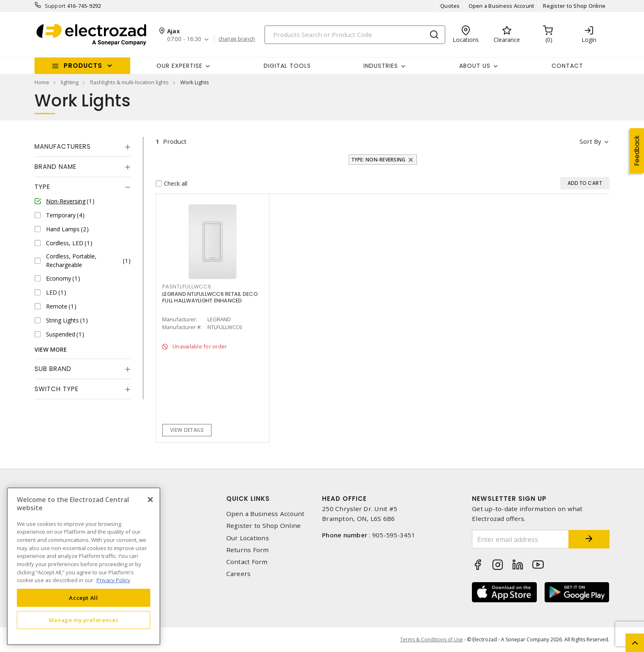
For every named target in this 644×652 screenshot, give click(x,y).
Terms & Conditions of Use (431, 639)
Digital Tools (287, 66)
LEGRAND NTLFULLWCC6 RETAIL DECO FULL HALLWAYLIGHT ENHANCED (210, 297)
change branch (237, 39)
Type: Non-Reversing (378, 160)
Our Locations (248, 538)
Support (55, 6)
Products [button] (83, 66)
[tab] (83, 147)
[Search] (355, 35)
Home (42, 82)
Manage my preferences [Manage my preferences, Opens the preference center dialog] (84, 620)
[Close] (150, 500)
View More (51, 349)
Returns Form (248, 550)
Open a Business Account (502, 6)
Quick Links (248, 499)
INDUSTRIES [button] (381, 66)
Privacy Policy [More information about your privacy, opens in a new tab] (113, 580)
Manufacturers (63, 146)
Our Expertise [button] (179, 66)
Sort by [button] (590, 141)
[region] (84, 566)
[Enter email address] (520, 539)
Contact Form (247, 562)
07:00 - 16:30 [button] (184, 39)
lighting (70, 82)
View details (187, 430)
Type (42, 187)
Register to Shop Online (574, 6)
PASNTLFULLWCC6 (187, 287)
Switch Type (56, 389)
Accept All (84, 598)
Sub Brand (53, 369)
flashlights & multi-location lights (129, 82)
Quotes (450, 6)
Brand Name (55, 167)
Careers (239, 574)
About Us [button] (475, 66)
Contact (567, 66)
